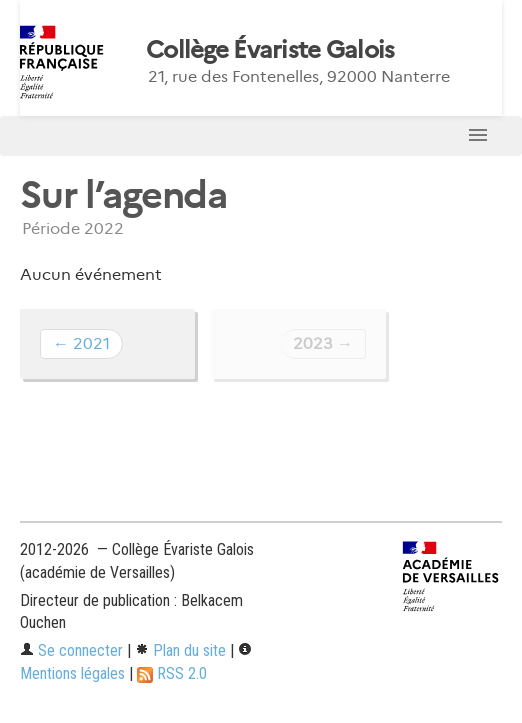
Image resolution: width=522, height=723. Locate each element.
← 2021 (81, 343)
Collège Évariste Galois (270, 50)
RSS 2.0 (172, 673)
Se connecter (71, 650)
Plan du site (180, 650)
